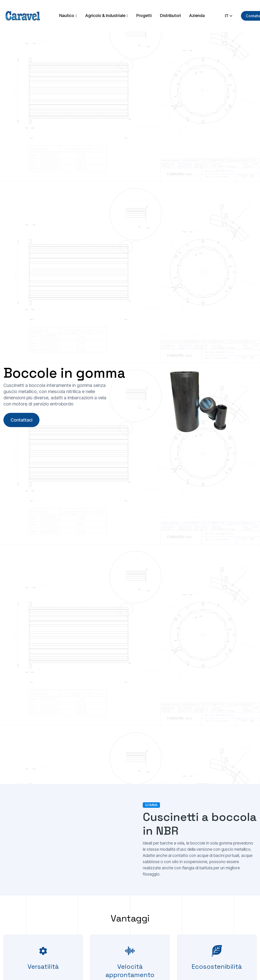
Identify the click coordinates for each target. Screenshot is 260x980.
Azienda (197, 15)
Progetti (144, 15)
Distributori (170, 15)
